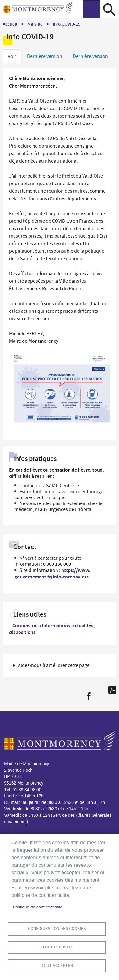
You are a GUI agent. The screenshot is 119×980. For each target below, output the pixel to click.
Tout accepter (57, 965)
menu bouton (91, 9)
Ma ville (35, 24)
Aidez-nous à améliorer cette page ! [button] (55, 665)
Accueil (10, 24)
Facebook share (89, 696)
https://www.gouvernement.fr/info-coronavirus (52, 573)
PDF (112, 690)
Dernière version (45, 56)
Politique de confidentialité (38, 907)
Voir (12, 56)
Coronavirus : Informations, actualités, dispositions (52, 629)
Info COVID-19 (67, 24)
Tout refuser (57, 947)
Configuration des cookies (57, 929)
